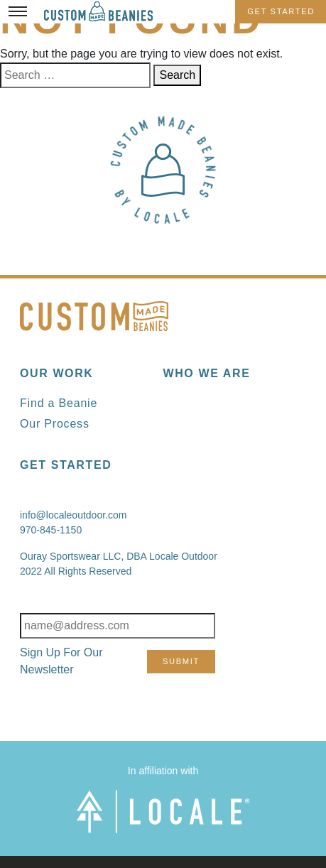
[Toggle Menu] (18, 11)
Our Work (56, 373)
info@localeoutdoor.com (73, 515)
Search (177, 75)
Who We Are (207, 373)
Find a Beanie (59, 403)
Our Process (55, 424)
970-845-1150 (51, 530)
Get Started (281, 11)
